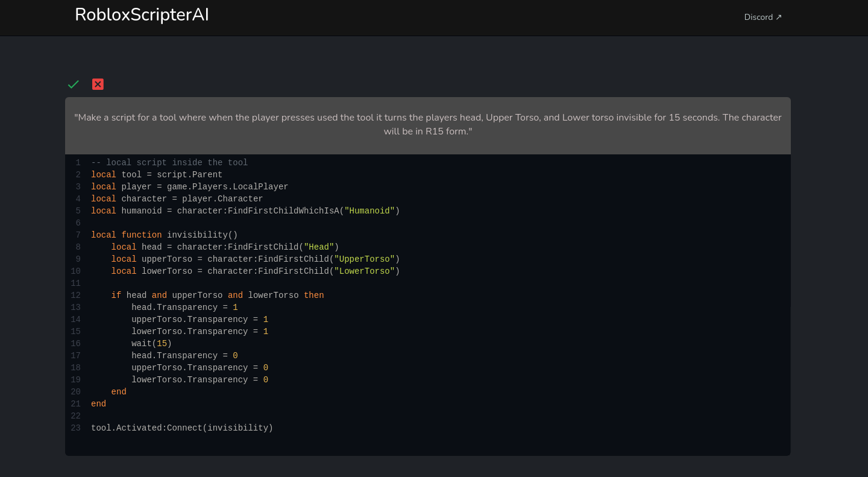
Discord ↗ (763, 17)
